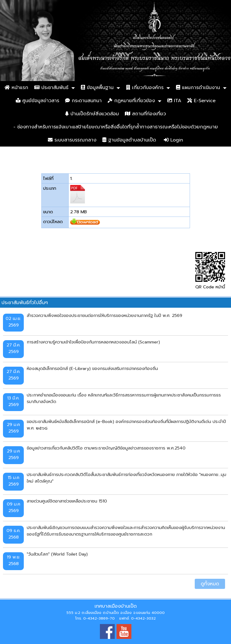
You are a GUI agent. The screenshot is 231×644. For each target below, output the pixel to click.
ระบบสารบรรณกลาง (72, 140)
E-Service (201, 101)
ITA (174, 101)
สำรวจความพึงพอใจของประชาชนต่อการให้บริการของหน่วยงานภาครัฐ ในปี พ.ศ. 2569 (104, 315)
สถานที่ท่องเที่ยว (145, 114)
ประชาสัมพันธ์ (51, 88)
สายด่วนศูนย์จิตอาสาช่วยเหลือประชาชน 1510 (67, 501)
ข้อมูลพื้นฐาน (97, 88)
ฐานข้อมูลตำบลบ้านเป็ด (129, 140)
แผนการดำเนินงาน (198, 88)
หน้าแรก (16, 88)
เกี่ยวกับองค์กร (145, 88)
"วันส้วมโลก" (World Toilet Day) (57, 554)
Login (173, 140)
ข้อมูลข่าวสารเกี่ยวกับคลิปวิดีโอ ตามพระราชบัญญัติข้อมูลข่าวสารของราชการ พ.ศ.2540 (106, 448)
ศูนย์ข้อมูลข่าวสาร (37, 101)
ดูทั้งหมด (210, 584)
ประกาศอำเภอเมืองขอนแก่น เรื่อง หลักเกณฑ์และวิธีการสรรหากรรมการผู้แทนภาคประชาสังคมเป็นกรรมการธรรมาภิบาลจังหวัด (124, 398)
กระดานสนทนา (83, 101)
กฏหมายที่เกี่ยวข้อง (131, 101)
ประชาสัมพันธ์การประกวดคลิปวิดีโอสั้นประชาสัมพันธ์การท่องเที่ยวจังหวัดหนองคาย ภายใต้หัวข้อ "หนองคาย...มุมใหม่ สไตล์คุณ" (126, 478)
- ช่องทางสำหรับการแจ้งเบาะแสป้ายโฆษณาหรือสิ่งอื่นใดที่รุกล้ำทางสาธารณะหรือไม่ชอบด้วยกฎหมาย (116, 127)
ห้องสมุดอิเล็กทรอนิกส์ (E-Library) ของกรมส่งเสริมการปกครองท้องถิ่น (92, 368)
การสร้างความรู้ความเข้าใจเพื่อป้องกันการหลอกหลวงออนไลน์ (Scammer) (93, 342)
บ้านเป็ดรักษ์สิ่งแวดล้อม (92, 114)
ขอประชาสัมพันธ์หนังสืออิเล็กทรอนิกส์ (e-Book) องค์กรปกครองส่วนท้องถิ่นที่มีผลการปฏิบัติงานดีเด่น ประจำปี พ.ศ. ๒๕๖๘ (126, 425)
